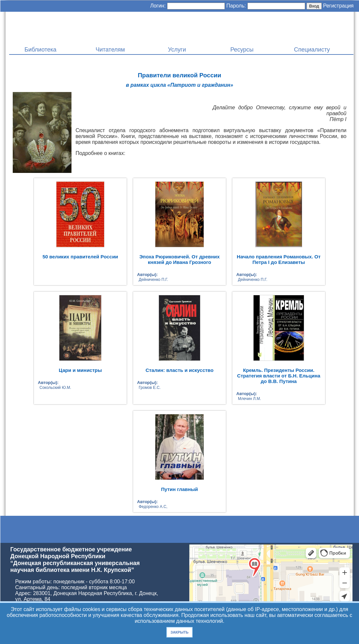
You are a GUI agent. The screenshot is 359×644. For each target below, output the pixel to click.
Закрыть (179, 632)
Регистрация (338, 6)
